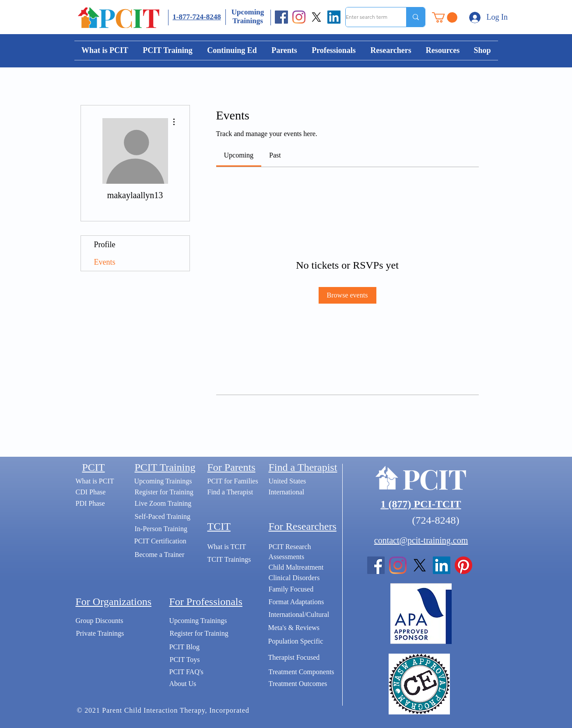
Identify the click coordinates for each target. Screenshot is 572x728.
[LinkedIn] (334, 17)
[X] (316, 17)
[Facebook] (281, 17)
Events (105, 262)
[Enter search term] (367, 17)
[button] (445, 17)
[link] (239, 155)
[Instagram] (299, 17)
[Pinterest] (463, 565)
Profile (105, 245)
